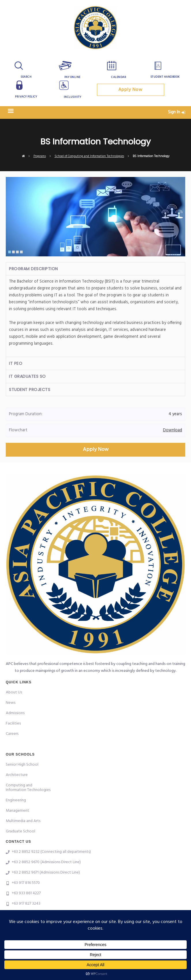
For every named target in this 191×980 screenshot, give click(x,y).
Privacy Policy (26, 97)
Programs (40, 156)
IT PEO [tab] (16, 363)
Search (26, 77)
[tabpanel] (95, 316)
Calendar (119, 77)
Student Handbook (165, 77)
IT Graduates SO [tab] (27, 376)
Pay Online (72, 77)
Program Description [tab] (33, 269)
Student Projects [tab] (30, 390)
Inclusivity (73, 97)
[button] (11, 111)
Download (173, 430)
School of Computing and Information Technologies (89, 156)
